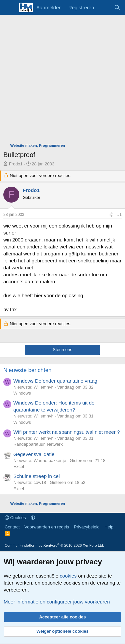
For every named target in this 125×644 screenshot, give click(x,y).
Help (109, 527)
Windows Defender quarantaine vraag (55, 381)
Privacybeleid (87, 527)
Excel (19, 466)
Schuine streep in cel (36, 476)
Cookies (15, 518)
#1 (119, 215)
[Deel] (111, 215)
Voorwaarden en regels (47, 527)
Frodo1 (16, 164)
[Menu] (9, 8)
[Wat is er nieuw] (104, 7)
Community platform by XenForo (54, 545)
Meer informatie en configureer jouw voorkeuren (57, 602)
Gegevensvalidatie (34, 454)
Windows (22, 393)
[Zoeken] (117, 7)
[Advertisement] (62, 81)
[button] (33, 518)
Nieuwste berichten (27, 370)
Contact (12, 527)
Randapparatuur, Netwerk (38, 444)
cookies (68, 576)
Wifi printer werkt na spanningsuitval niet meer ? (66, 432)
